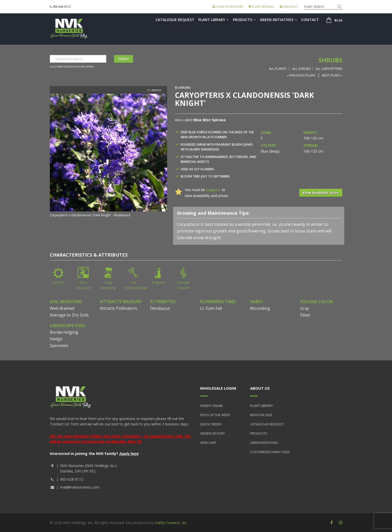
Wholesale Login (218, 388)
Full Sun (58, 282)
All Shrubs (302, 69)
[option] (109, 156)
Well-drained (62, 308)
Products (244, 20)
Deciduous (160, 308)
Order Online (211, 406)
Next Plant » (332, 75)
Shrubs (330, 60)
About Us (260, 388)
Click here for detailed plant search (72, 67)
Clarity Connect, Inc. (171, 523)
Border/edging (64, 332)
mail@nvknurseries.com (80, 487)
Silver (305, 315)
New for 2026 (261, 415)
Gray (305, 308)
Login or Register (228, 7)
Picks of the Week (215, 415)
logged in (213, 190)
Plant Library (214, 20)
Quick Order (211, 424)
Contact (310, 20)
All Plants (278, 69)
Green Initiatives (278, 20)
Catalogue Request (175, 20)
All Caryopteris (329, 69)
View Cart (208, 443)
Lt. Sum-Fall (211, 308)
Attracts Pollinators (118, 308)
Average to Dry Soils (69, 315)
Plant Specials (261, 7)
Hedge (56, 339)
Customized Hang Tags (270, 452)
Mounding (260, 308)
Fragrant (159, 282)
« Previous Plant (301, 75)
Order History (212, 433)
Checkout (289, 7)
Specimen (59, 346)
